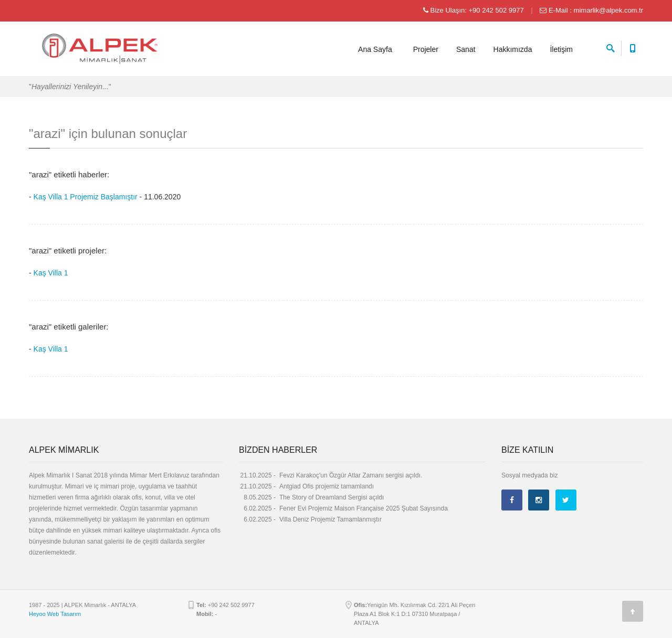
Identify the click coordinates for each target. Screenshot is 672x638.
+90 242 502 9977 (496, 10)
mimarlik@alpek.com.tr (608, 10)
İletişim (561, 49)
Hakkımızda (513, 49)
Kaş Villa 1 (51, 273)
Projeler (426, 49)
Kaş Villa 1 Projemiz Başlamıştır (86, 197)
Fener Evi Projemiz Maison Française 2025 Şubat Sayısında (364, 508)
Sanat (466, 49)
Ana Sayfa (375, 49)
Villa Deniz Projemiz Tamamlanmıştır (330, 519)
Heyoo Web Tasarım (55, 614)
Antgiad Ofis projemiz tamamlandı (327, 486)
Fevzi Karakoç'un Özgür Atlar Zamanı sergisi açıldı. (351, 475)
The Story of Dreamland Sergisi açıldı (332, 497)
